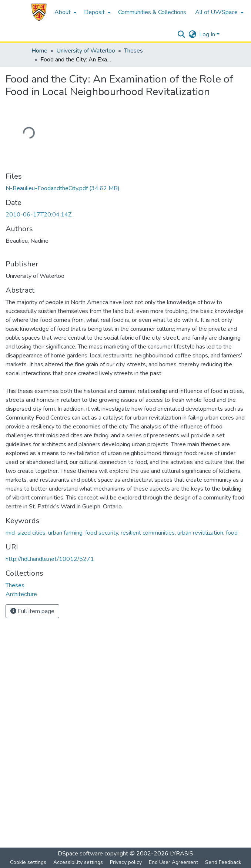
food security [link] (102, 533)
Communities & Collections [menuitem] (152, 12)
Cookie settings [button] (28, 862)
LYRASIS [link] (182, 854)
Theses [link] (133, 51)
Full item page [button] (32, 611)
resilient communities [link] (148, 533)
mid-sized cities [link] (26, 533)
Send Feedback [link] (223, 862)
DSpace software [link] (80, 854)
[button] (39, 12)
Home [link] (39, 51)
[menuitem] (65, 12)
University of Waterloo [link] (86, 51)
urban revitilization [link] (200, 533)
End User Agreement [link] (173, 862)
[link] (63, 188)
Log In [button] (208, 34)
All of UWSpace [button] (216, 12)
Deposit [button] (94, 12)
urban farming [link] (65, 533)
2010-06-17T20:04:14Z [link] (39, 215)
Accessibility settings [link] (78, 862)
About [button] (63, 12)
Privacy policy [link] (126, 862)
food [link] (232, 533)
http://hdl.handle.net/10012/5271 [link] (50, 559)
